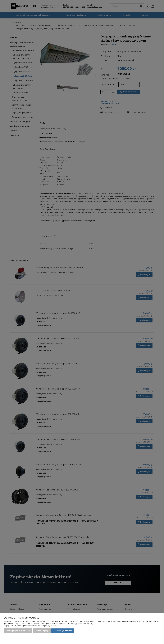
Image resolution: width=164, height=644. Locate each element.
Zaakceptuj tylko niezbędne (18, 631)
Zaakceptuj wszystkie (63, 631)
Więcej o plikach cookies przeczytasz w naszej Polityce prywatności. (31, 626)
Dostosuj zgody (42, 631)
